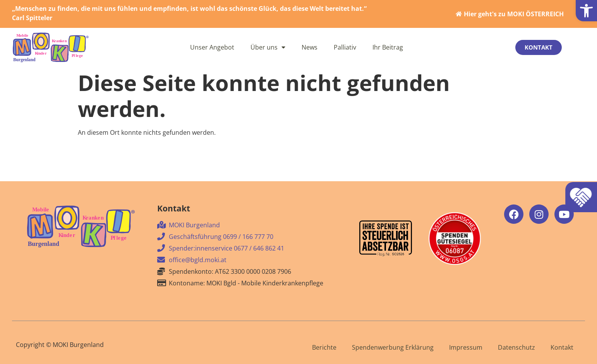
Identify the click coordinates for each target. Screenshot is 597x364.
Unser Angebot (212, 47)
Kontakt (562, 347)
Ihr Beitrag (388, 47)
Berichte (324, 347)
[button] (586, 11)
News (310, 47)
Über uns (268, 47)
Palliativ (345, 47)
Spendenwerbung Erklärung (393, 347)
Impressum (466, 347)
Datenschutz (516, 347)
